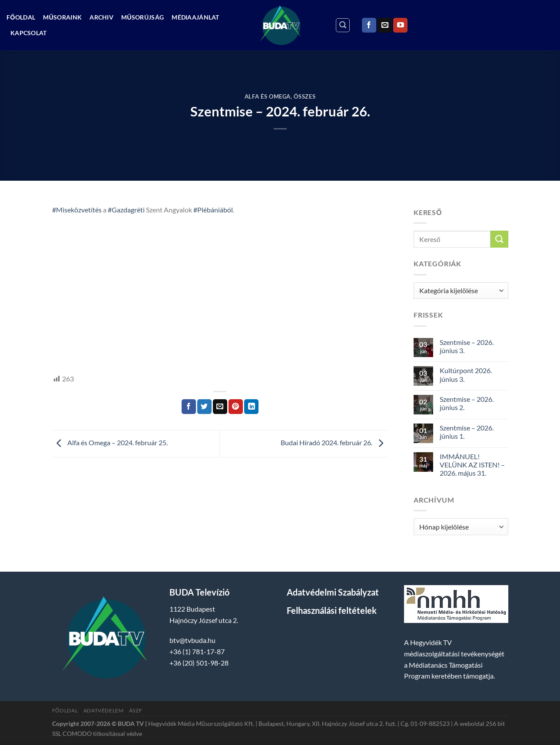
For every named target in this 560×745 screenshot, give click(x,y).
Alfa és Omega (268, 96)
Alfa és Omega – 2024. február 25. (110, 443)
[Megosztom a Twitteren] (204, 407)
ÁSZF (136, 710)
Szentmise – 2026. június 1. (467, 432)
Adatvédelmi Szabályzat (333, 592)
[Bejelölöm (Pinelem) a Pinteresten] (236, 407)
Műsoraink (62, 17)
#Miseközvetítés (77, 210)
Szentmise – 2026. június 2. (467, 403)
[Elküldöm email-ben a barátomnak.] (220, 407)
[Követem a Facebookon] (369, 25)
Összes (305, 96)
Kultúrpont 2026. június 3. (466, 374)
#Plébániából (213, 210)
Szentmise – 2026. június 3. (467, 346)
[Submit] (499, 239)
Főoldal (21, 17)
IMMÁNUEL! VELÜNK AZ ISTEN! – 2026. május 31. (472, 465)
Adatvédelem (104, 710)
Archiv (101, 17)
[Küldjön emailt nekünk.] (385, 25)
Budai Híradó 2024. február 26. (334, 443)
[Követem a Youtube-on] (400, 25)
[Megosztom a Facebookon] (189, 407)
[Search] (343, 25)
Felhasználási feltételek (332, 610)
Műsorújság (142, 17)
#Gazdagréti (126, 210)
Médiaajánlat (195, 17)
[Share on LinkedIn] (251, 407)
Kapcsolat (29, 33)
